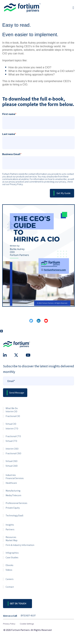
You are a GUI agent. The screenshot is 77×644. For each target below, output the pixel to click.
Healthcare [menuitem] (11, 483)
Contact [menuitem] (10, 587)
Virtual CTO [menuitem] (11, 441)
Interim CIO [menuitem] (11, 411)
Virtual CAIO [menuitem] (12, 466)
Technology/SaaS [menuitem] (14, 515)
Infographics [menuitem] (12, 553)
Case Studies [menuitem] (12, 557)
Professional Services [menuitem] (16, 503)
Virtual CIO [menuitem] (11, 424)
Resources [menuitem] (11, 537)
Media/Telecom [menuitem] (13, 495)
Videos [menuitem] (9, 570)
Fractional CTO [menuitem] (13, 436)
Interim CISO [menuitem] (12, 449)
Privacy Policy (9, 624)
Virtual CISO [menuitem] (12, 461)
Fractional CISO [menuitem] (13, 453)
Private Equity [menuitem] (13, 508)
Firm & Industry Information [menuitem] (20, 545)
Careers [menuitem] (10, 579)
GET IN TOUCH (18, 603)
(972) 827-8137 (28, 616)
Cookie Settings (27, 624)
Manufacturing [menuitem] (13, 491)
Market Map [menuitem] (12, 540)
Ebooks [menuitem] (9, 565)
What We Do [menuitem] (12, 408)
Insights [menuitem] (10, 525)
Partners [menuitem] (10, 529)
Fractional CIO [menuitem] (13, 416)
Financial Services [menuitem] (15, 478)
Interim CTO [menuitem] (12, 428)
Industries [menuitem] (11, 475)
